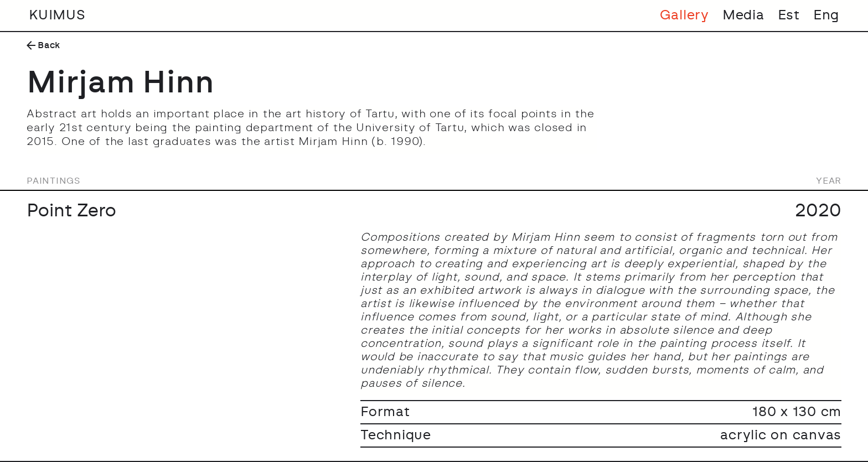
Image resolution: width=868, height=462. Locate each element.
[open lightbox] (187, 236)
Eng (826, 15)
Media (743, 15)
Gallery (684, 15)
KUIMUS (57, 15)
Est (789, 15)
